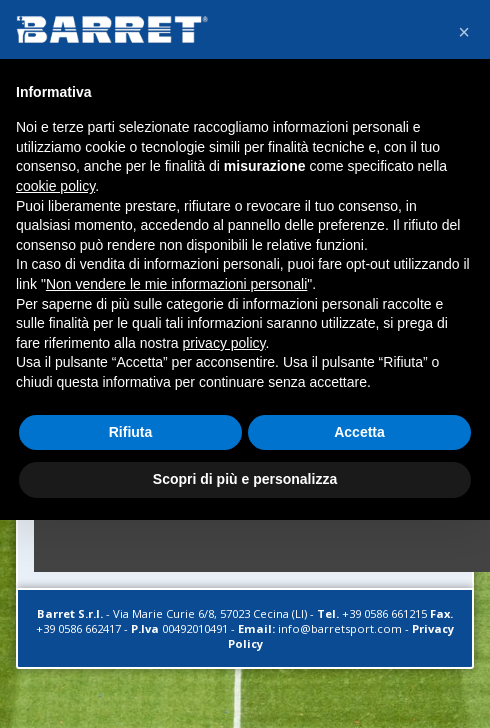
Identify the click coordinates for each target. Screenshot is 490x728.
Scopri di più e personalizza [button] (245, 479)
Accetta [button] (359, 432)
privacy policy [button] (224, 343)
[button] (464, 32)
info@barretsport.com (340, 628)
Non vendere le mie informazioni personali (176, 284)
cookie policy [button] (55, 186)
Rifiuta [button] (131, 432)
